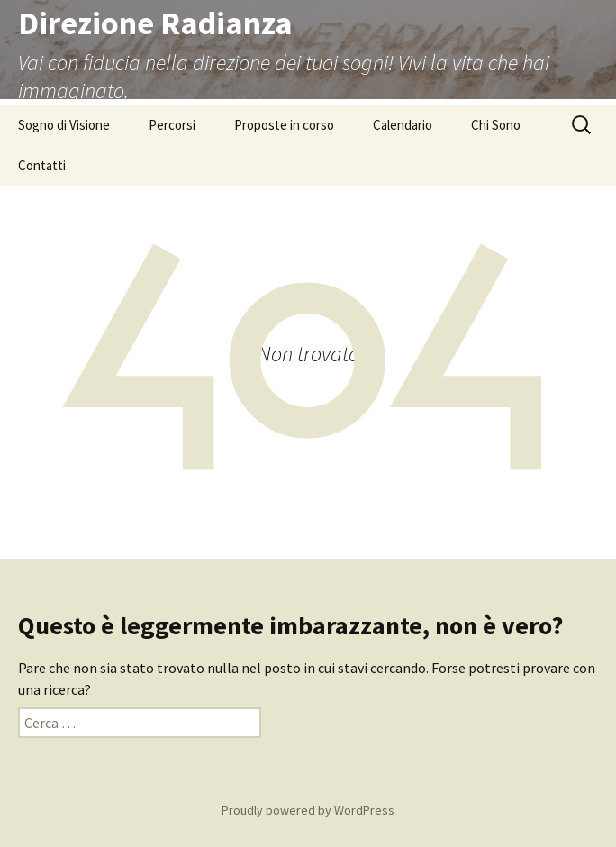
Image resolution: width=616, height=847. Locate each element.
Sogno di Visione (64, 125)
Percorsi (172, 125)
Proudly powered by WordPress (308, 810)
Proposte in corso (284, 125)
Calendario (403, 125)
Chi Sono (496, 125)
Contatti (42, 165)
